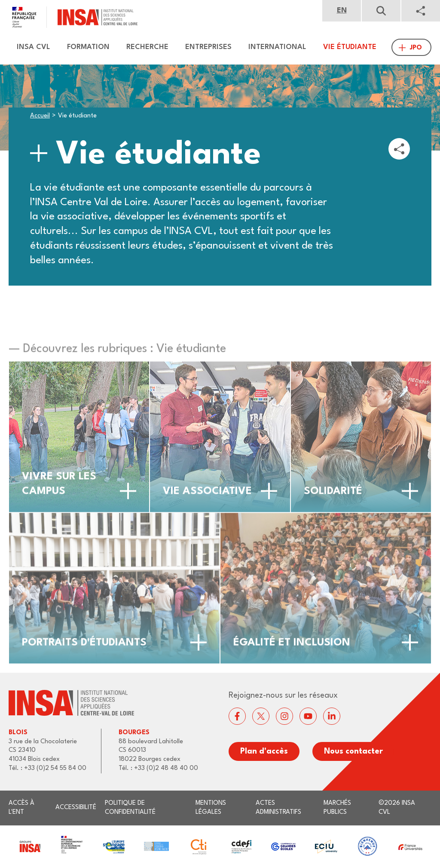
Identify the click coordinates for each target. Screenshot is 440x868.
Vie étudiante (350, 47)
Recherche (147, 47)
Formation (88, 47)
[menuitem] (29, 47)
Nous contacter (353, 751)
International (277, 47)
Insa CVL (34, 47)
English (342, 11)
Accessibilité (76, 808)
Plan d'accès (264, 751)
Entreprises (208, 47)
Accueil (40, 116)
